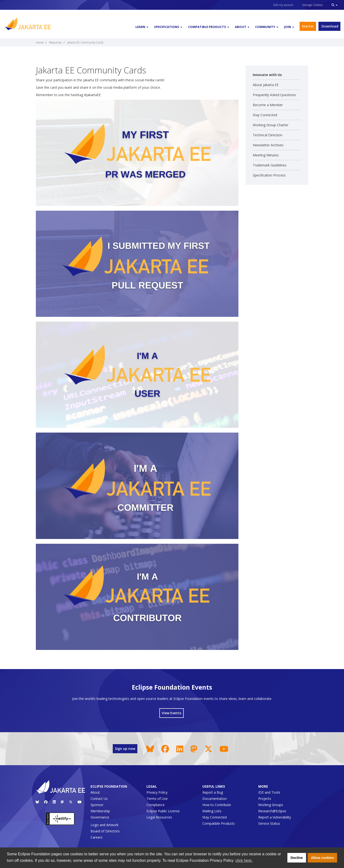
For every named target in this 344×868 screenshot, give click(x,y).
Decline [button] (297, 858)
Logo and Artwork (105, 825)
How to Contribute (217, 805)
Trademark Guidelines (270, 165)
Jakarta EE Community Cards (85, 42)
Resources (55, 42)
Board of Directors (105, 831)
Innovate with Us (267, 75)
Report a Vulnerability (275, 817)
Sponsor (97, 805)
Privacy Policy (157, 792)
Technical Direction (268, 135)
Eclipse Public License (163, 811)
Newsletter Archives (268, 145)
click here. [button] (244, 860)
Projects (265, 799)
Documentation (215, 799)
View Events (172, 713)
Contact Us (99, 799)
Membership (100, 811)
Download (329, 26)
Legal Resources (159, 817)
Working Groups (271, 805)
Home (40, 42)
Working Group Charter (271, 125)
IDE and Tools (269, 792)
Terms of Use (157, 799)
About (95, 792)
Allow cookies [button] (322, 858)
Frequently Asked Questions (274, 95)
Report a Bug (213, 792)
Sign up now (125, 749)
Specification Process (269, 175)
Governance (100, 817)
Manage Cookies (312, 5)
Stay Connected (265, 115)
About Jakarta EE (266, 85)
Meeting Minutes (266, 155)
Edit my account (283, 5)
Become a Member (268, 105)
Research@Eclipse (272, 811)
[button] (335, 5)
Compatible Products (219, 823)
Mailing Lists (212, 811)
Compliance (156, 805)
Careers (97, 837)
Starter (308, 26)
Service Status (269, 823)
